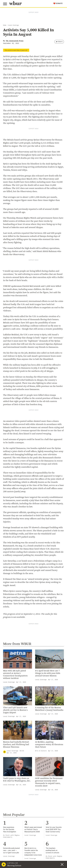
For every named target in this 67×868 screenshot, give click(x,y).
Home (5, 25)
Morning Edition (14, 866)
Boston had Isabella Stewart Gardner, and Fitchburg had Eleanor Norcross (16, 745)
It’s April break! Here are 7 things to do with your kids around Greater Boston (48, 673)
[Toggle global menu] (5, 4)
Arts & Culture (41, 751)
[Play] (5, 752)
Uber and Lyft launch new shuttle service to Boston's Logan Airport (15, 710)
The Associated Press (15, 41)
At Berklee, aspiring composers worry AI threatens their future (49, 745)
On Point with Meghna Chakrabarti (11, 836)
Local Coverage (13, 25)
